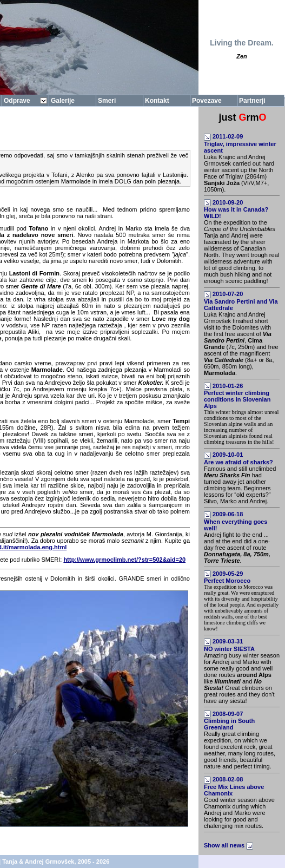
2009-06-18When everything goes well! (236, 521)
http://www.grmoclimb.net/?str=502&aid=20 (124, 560)
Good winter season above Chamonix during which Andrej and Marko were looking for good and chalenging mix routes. (239, 813)
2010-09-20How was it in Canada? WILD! (236, 209)
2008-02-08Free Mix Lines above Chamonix (234, 786)
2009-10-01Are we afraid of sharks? (238, 458)
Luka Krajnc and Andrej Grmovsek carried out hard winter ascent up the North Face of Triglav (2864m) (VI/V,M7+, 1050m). (239, 173)
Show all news (229, 845)
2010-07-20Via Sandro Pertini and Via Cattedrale (241, 301)
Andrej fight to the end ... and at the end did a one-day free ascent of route (237, 548)
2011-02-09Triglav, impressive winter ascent (240, 143)
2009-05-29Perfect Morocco (227, 577)
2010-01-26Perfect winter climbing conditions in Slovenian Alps (237, 396)
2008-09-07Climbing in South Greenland (229, 721)
